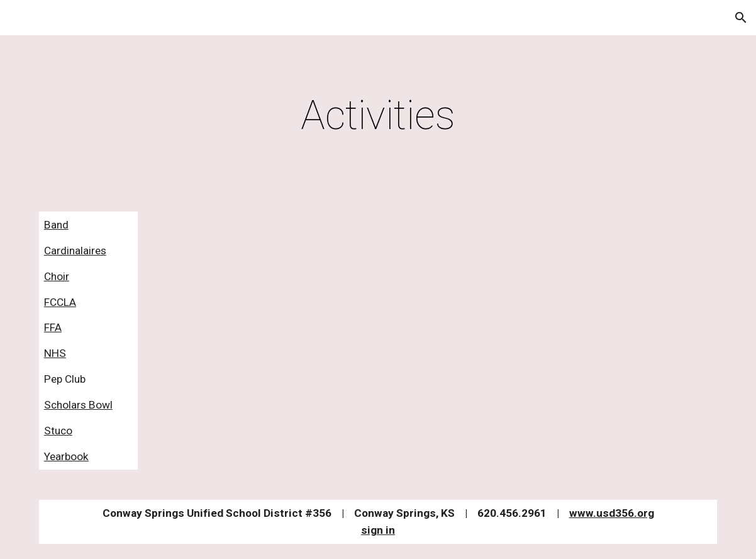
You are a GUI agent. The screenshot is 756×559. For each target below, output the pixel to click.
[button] (741, 18)
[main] (378, 116)
